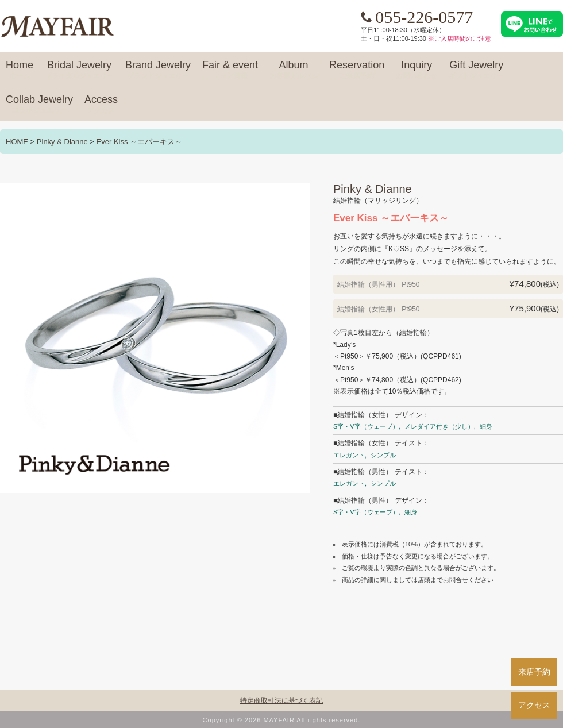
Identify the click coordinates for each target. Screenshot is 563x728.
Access (101, 105)
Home (20, 70)
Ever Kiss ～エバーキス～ (140, 142)
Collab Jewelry (39, 105)
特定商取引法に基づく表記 (281, 700)
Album (294, 70)
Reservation (357, 70)
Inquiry (417, 70)
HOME (17, 142)
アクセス (534, 705)
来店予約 (534, 672)
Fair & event (230, 70)
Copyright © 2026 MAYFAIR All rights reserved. (282, 720)
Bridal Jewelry (79, 70)
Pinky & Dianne (62, 142)
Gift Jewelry (476, 70)
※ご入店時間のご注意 (460, 38)
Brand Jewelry (158, 70)
